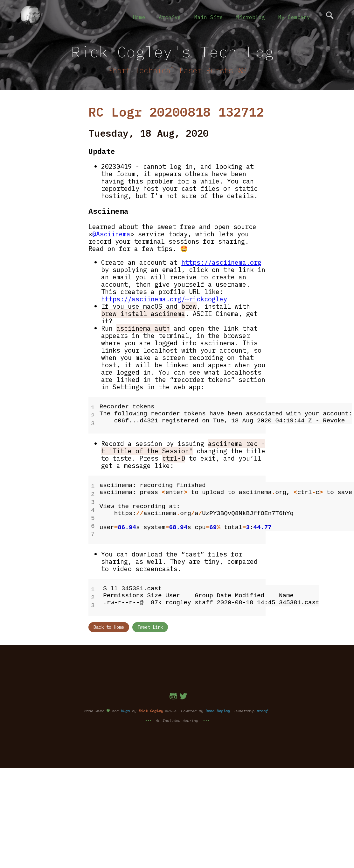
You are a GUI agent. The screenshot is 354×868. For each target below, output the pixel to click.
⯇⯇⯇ (149, 712)
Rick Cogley (151, 703)
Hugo (125, 703)
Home (139, 17)
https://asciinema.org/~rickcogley (164, 299)
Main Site (209, 17)
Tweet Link (150, 619)
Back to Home (109, 619)
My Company (294, 17)
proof (262, 703)
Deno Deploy (218, 703)
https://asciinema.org (221, 262)
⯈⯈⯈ (205, 712)
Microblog (251, 17)
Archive (170, 17)
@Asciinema (111, 234)
